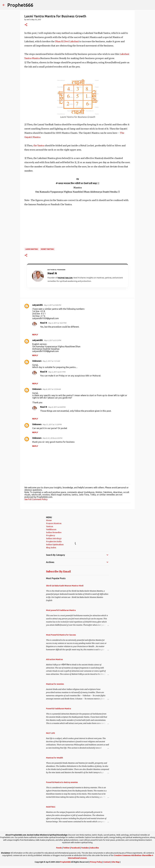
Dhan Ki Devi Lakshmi (67, 41)
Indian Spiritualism (55, 545)
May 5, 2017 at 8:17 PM (57, 372)
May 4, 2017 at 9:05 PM (52, 305)
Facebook (75, 848)
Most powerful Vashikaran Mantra (61, 610)
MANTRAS (51, 807)
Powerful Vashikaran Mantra (58, 709)
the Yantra (39, 145)
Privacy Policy (96, 862)
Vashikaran (51, 529)
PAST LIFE (50, 733)
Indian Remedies (54, 532)
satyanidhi (38, 305)
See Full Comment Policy (36, 499)
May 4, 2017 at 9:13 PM (52, 340)
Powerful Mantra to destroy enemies (62, 782)
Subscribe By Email (58, 571)
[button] (26, 25)
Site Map (116, 862)
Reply (35, 335)
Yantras (50, 526)
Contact (107, 862)
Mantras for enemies (55, 684)
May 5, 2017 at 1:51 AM (51, 361)
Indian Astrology (54, 538)
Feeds (59, 848)
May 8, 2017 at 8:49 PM (57, 407)
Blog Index (51, 548)
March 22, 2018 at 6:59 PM (52, 438)
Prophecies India (54, 542)
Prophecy (50, 535)
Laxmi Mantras (32, 249)
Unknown (37, 361)
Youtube (85, 848)
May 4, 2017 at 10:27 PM (57, 323)
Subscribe (94, 848)
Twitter (66, 848)
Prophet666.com (65, 278)
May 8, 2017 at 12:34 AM (52, 389)
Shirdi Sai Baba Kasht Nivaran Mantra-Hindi (65, 586)
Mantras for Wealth (54, 758)
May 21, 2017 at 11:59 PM (52, 424)
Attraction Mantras (54, 659)
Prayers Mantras (54, 523)
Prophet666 (20, 5)
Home (49, 520)
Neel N (44, 323)
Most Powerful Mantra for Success (61, 635)
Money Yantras (47, 249)
